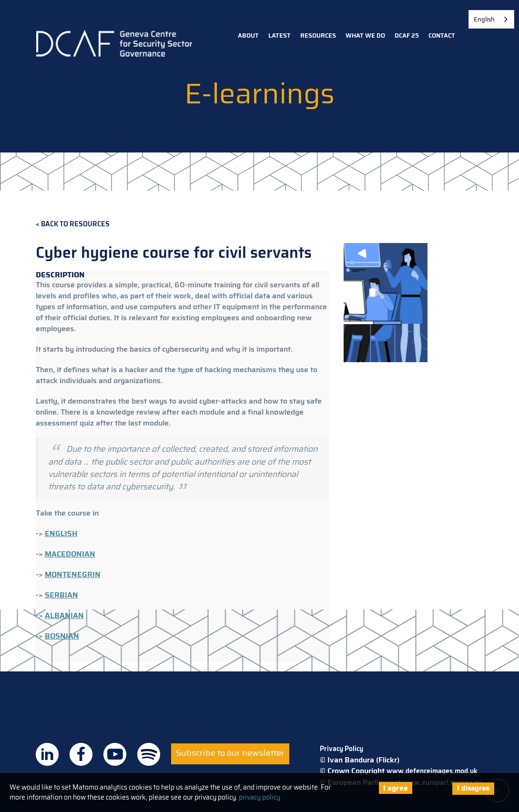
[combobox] (491, 19)
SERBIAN (61, 595)
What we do (365, 36)
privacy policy (259, 797)
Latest (280, 36)
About (248, 36)
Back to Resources (75, 224)
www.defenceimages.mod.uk (432, 771)
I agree (396, 788)
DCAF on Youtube (115, 754)
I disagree (473, 788)
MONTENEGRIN (73, 574)
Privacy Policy (341, 749)
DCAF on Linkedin (47, 754)
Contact (442, 36)
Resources (318, 36)
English (484, 19)
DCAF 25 (407, 36)
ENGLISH (61, 533)
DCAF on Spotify (149, 754)
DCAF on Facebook (81, 754)
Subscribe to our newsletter (230, 753)
